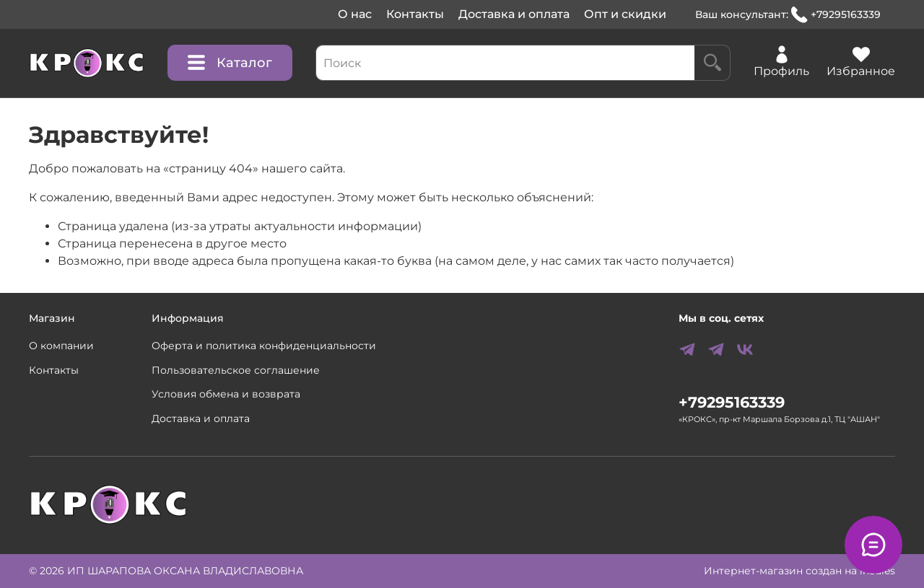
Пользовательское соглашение (236, 370)
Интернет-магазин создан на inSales (799, 571)
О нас (355, 14)
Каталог (230, 63)
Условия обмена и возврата (226, 394)
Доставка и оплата (514, 14)
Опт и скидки (625, 14)
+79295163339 (836, 15)
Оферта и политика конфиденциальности (264, 346)
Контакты (415, 14)
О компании (61, 346)
